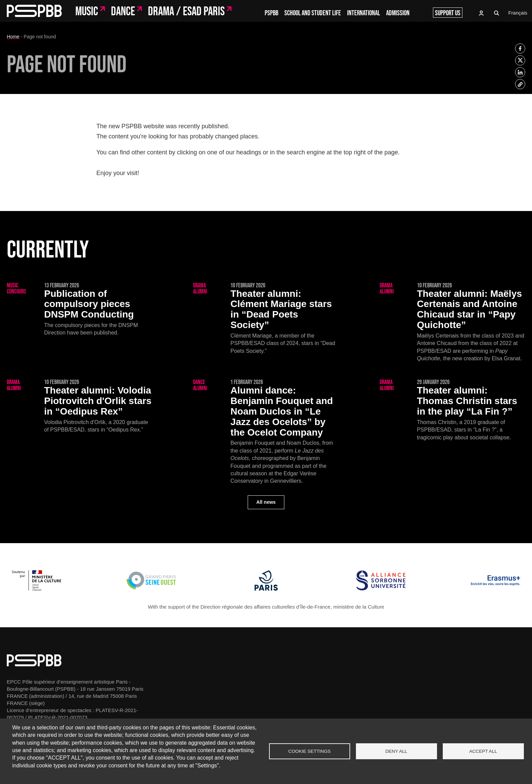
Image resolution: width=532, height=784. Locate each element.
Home (13, 37)
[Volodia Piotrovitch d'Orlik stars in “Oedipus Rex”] (80, 406)
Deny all (396, 751)
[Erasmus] (496, 589)
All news (266, 502)
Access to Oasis (481, 13)
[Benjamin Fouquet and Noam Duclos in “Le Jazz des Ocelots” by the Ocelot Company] (266, 432)
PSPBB (271, 13)
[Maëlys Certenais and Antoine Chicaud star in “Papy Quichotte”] (452, 323)
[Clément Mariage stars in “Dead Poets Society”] (266, 319)
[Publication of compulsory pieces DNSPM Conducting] (80, 310)
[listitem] (520, 49)
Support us (448, 13)
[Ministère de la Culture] (36, 589)
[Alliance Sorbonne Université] (381, 589)
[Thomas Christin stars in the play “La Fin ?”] (452, 410)
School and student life (313, 13)
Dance (123, 12)
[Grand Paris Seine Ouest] (151, 589)
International (364, 13)
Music (87, 12)
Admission (398, 13)
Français (517, 13)
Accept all (483, 751)
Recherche (497, 13)
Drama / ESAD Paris (186, 12)
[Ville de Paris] (266, 589)
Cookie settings (310, 751)
